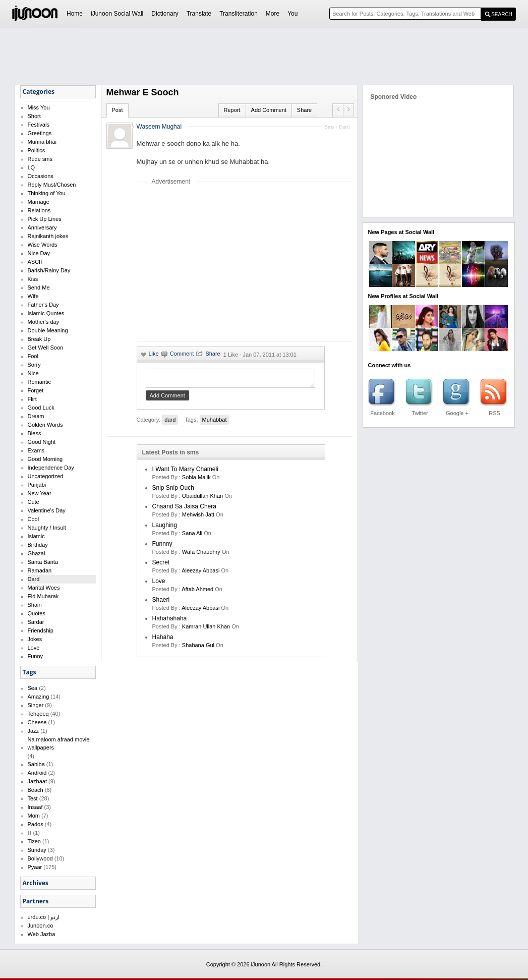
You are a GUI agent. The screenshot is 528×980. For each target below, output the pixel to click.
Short (34, 116)
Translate (199, 14)
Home (75, 14)
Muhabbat (215, 423)
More (273, 14)
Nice (33, 373)
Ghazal (37, 553)
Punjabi (37, 485)
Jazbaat (38, 781)
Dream (36, 416)
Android (37, 773)
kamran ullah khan (206, 629)
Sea (33, 688)
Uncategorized (46, 476)
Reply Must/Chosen (52, 185)
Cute (34, 502)
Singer (36, 705)
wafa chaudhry (201, 555)
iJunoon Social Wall (117, 14)
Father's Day (43, 305)
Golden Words (45, 425)
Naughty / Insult (47, 528)
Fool (33, 356)
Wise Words (43, 245)
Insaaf (35, 807)
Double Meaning (48, 330)
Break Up (39, 339)
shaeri (161, 603)
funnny (162, 547)
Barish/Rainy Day (49, 270)
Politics (37, 150)
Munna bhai (42, 142)
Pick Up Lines (45, 219)
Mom (34, 816)
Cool (34, 519)
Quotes (37, 613)
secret (161, 565)
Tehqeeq (38, 714)
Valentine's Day (47, 510)
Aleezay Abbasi (200, 573)
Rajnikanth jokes (48, 236)
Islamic (36, 536)
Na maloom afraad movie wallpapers (59, 743)
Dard (34, 579)
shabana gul (198, 648)
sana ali (192, 536)
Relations (39, 210)
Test (33, 798)
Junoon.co (41, 926)
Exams (36, 450)
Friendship (41, 630)
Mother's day (44, 322)
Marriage (39, 202)
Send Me (39, 287)
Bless (35, 433)
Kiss (33, 279)
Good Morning (45, 459)
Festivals (39, 125)
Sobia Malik (196, 480)
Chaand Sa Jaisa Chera (184, 509)
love (159, 584)
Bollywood (40, 858)
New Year (40, 493)
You (292, 14)
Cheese (37, 722)
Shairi (35, 605)
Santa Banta (43, 562)
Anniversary (42, 227)
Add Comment (269, 110)
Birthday (38, 545)
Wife (33, 296)
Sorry (34, 365)
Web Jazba (42, 934)
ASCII (35, 262)
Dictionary (165, 14)
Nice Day (39, 253)
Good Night (42, 442)
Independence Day (51, 468)
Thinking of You (47, 193)
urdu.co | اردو (44, 917)
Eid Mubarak (43, 596)
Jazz (34, 731)
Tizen (35, 841)
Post (118, 110)
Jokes (35, 639)
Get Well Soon (46, 348)
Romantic (39, 382)
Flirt (32, 399)
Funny (36, 656)
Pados (36, 824)
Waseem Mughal (159, 127)
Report (232, 110)
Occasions (41, 176)
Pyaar (35, 867)
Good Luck (41, 408)
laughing (165, 528)
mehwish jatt (198, 517)
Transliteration (239, 14)
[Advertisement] (221, 263)
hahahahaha (170, 621)
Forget (36, 390)
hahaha (163, 640)
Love (34, 648)
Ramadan (40, 570)
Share (304, 110)
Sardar (36, 622)
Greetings (40, 133)
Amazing (39, 697)
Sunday (37, 850)
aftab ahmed (197, 592)
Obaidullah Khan (202, 499)
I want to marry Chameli (185, 472)
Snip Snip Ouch (173, 491)
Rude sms (40, 159)
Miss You (39, 107)
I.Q (32, 167)
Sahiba (36, 764)
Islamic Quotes (46, 313)
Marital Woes (44, 588)
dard (170, 423)
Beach (36, 790)
